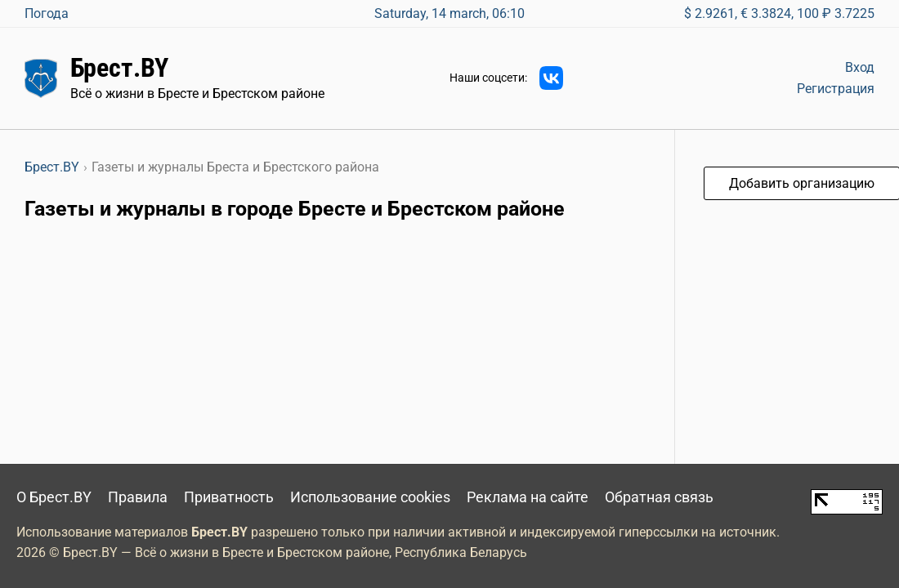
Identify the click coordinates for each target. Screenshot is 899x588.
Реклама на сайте (528, 497)
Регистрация (836, 89)
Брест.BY (119, 68)
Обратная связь (659, 497)
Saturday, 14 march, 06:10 (449, 13)
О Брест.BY (54, 497)
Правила (138, 497)
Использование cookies (370, 497)
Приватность (229, 497)
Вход (860, 67)
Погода (47, 13)
